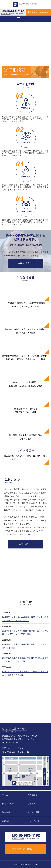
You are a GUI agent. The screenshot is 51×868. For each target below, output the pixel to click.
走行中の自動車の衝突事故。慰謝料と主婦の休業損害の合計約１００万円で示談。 (25, 660)
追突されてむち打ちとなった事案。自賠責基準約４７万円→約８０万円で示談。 (25, 673)
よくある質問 (33, 812)
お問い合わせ (33, 821)
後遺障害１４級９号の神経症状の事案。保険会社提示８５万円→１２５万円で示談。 (25, 619)
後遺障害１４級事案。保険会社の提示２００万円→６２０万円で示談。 (25, 646)
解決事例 (6, 812)
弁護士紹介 (24, 544)
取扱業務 (31, 804)
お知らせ (6, 821)
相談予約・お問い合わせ (40, 12)
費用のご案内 (24, 263)
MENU (22, 19)
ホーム (5, 795)
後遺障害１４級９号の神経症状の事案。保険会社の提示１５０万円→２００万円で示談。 (25, 633)
